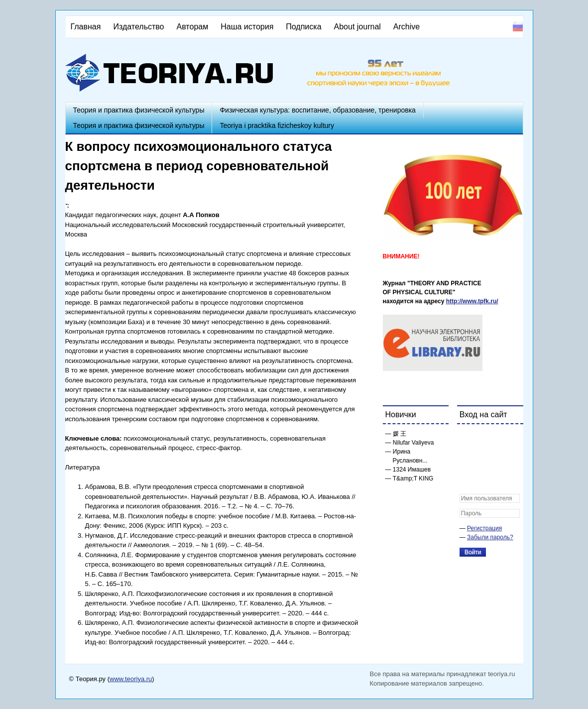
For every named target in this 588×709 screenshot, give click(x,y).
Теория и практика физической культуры (139, 110)
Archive (407, 27)
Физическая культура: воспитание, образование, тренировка (317, 110)
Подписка (303, 27)
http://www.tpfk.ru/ (472, 301)
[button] (468, 438)
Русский (518, 26)
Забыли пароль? (490, 537)
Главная (86, 27)
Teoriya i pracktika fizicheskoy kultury (277, 125)
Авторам (193, 27)
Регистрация (484, 528)
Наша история (247, 27)
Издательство (138, 27)
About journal (357, 27)
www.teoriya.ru (131, 679)
